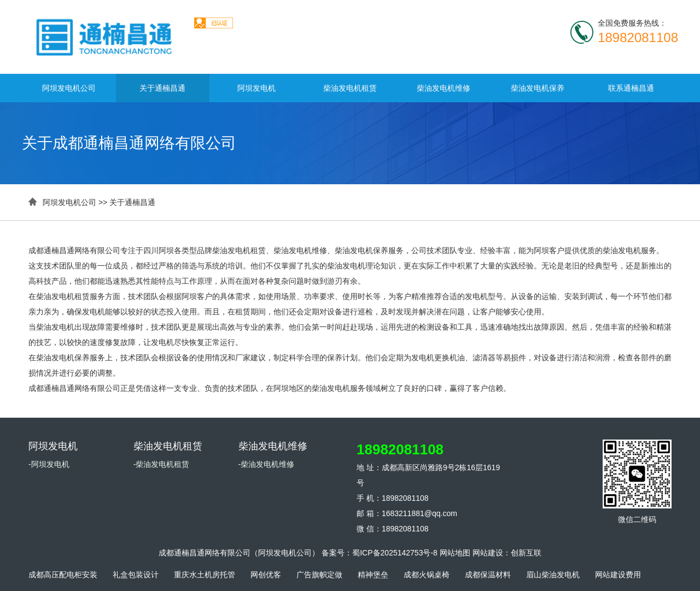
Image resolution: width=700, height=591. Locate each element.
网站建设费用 (618, 575)
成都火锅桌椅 (427, 575)
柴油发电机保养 (538, 88)
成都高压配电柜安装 (63, 575)
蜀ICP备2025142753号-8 (395, 553)
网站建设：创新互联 (507, 553)
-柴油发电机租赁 (162, 464)
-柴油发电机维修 (267, 464)
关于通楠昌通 (162, 88)
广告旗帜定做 (319, 575)
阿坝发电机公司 (69, 88)
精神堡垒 (373, 575)
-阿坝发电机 (49, 464)
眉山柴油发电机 (553, 575)
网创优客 (266, 575)
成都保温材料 (488, 575)
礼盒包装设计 (136, 575)
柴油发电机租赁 (350, 88)
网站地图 (455, 553)
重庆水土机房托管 (205, 575)
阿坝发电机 (256, 88)
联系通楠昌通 (631, 88)
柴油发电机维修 (444, 88)
